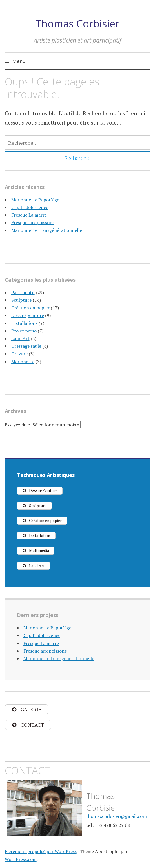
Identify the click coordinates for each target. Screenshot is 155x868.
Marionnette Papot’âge (35, 200)
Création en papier (30, 308)
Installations (24, 323)
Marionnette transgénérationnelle (47, 230)
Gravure (19, 354)
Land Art (20, 338)
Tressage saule (26, 346)
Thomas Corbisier (77, 24)
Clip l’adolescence (30, 207)
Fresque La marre (29, 215)
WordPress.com (21, 859)
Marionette (23, 362)
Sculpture (21, 300)
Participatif (23, 292)
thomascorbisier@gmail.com (117, 816)
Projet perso (24, 331)
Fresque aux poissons (33, 222)
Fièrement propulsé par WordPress (41, 851)
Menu (19, 61)
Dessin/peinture (28, 315)
